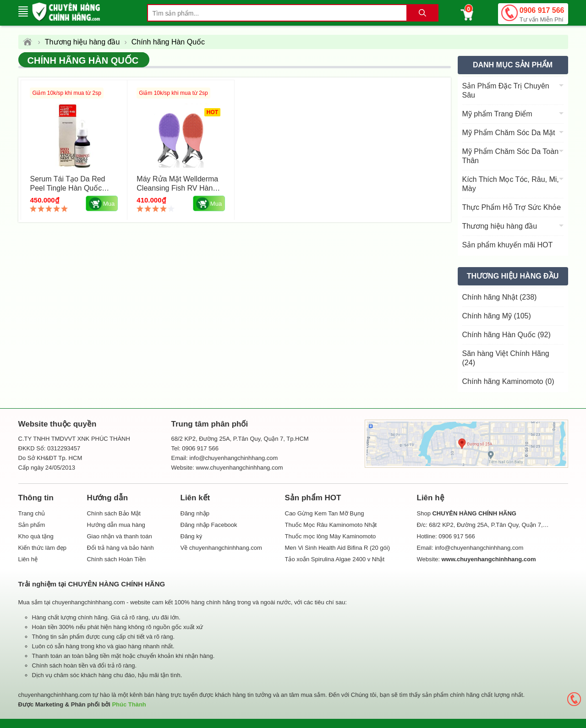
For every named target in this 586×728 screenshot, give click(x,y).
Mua (102, 204)
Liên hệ (28, 559)
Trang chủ (32, 513)
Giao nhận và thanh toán (120, 536)
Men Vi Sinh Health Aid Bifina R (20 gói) (338, 548)
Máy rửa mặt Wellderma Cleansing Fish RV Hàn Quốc (177, 188)
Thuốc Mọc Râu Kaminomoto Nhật (331, 525)
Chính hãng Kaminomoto (508, 381)
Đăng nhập (195, 513)
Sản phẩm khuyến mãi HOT (508, 245)
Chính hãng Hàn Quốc (83, 60)
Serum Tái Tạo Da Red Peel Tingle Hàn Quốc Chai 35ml (68, 188)
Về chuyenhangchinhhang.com (221, 548)
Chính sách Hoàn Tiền (116, 559)
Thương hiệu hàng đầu (500, 226)
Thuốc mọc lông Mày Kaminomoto (331, 536)
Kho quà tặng (36, 536)
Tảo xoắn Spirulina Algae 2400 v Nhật (335, 559)
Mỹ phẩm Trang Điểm (497, 114)
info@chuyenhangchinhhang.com (479, 548)
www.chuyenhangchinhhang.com (239, 468)
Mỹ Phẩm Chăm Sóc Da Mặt (509, 133)
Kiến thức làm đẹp (42, 548)
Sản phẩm (32, 525)
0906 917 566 (542, 15)
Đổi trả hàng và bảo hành (120, 548)
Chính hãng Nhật (500, 297)
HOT (212, 112)
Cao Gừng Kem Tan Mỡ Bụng (325, 513)
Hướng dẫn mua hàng (116, 525)
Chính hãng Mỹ (497, 316)
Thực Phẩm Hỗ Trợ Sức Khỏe (512, 207)
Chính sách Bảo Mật (114, 513)
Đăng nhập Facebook (209, 525)
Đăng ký (192, 536)
